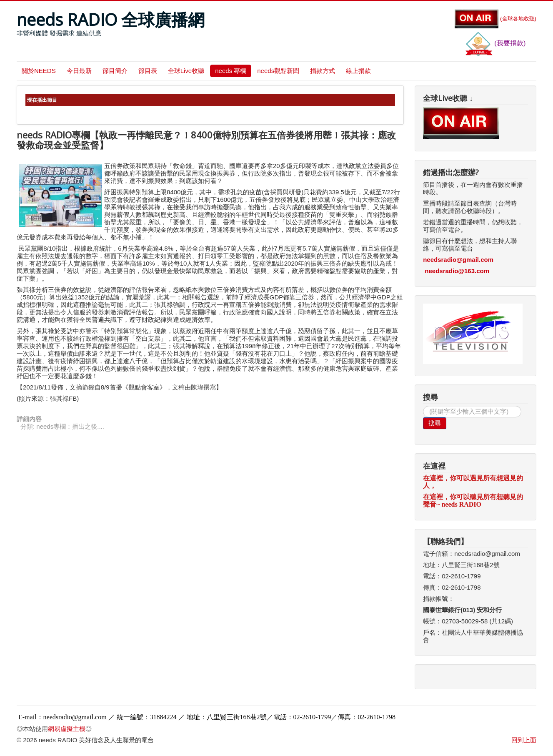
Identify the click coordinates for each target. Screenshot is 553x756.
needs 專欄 (231, 71)
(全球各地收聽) (495, 19)
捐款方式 (323, 71)
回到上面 (524, 740)
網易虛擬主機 (67, 729)
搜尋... (423, 406)
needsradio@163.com (457, 271)
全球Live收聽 (186, 71)
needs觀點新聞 (278, 71)
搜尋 (435, 423)
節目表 (148, 71)
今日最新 (79, 71)
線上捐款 (358, 71)
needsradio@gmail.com (458, 260)
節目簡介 (115, 71)
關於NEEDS (39, 71)
